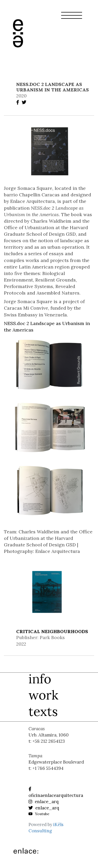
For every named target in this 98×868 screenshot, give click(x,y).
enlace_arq (44, 802)
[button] (72, 18)
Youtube (39, 814)
